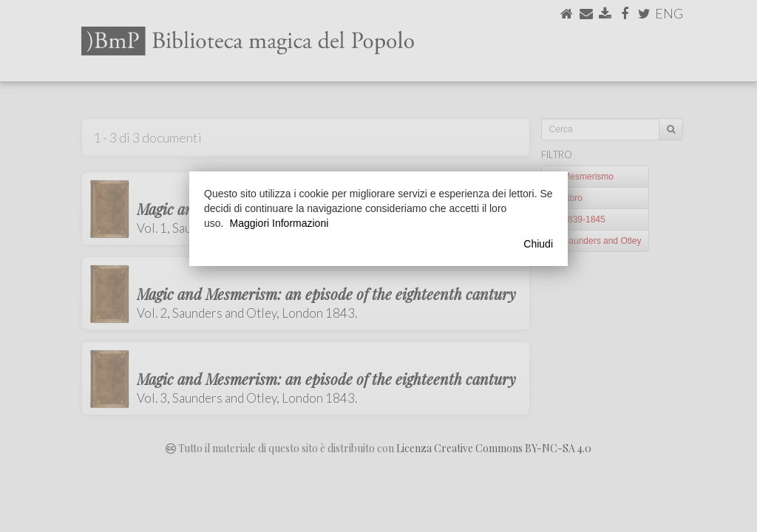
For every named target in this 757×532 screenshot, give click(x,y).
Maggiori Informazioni (279, 223)
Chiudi (538, 244)
